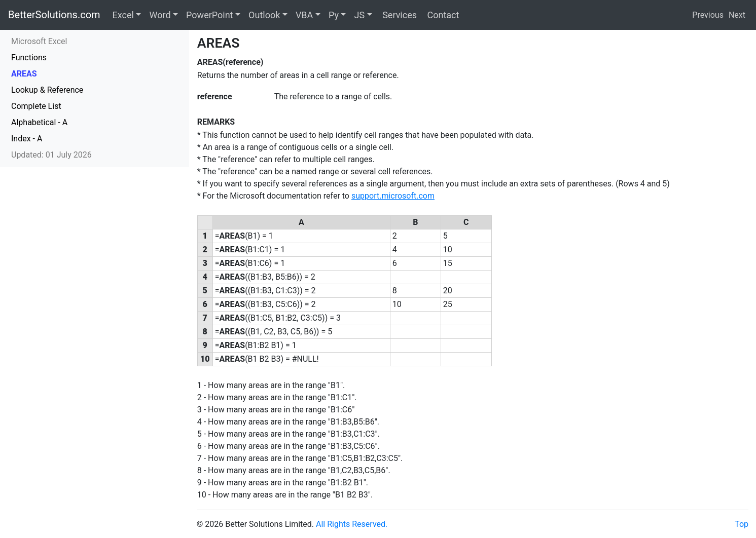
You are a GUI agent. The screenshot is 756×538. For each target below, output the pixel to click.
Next (737, 15)
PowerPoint (209, 15)
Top (742, 524)
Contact (442, 15)
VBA (304, 15)
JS (359, 15)
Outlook (264, 15)
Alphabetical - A (39, 122)
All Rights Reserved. (352, 524)
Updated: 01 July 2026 (51, 155)
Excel (123, 15)
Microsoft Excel (39, 41)
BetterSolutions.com (54, 15)
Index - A (27, 139)
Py (334, 15)
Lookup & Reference (47, 90)
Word (160, 15)
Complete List (36, 106)
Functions (29, 57)
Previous (708, 15)
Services (399, 15)
